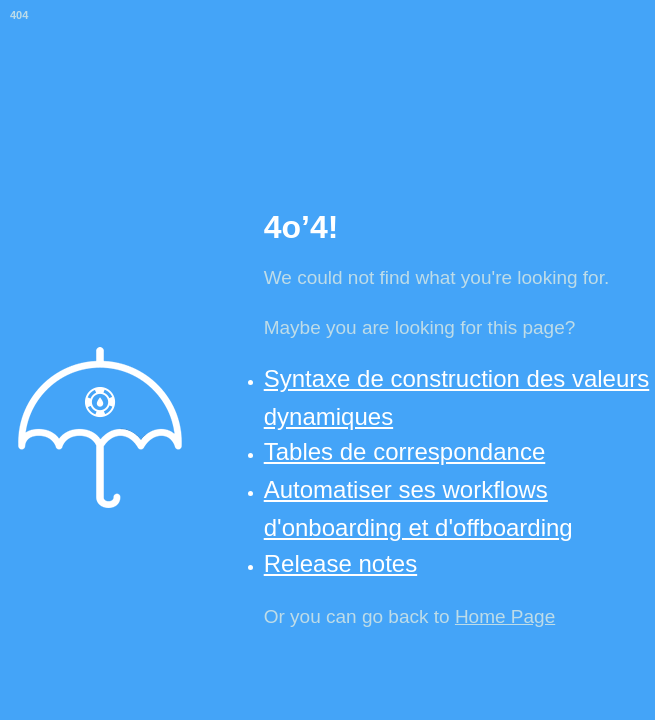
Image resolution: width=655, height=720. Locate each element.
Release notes (340, 563)
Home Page (505, 616)
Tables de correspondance (405, 451)
